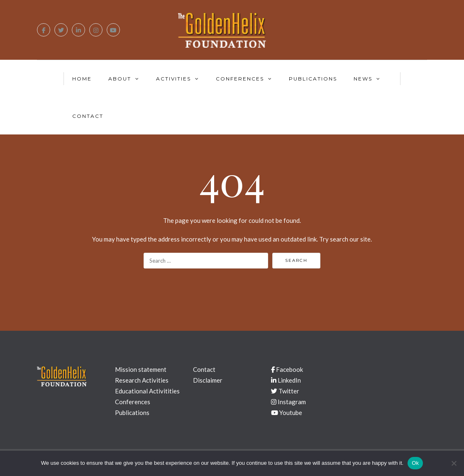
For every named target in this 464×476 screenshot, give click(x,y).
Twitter (285, 391)
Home (82, 79)
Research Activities (142, 380)
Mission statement (141, 369)
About (120, 79)
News (363, 79)
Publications (313, 79)
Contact (88, 116)
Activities (173, 79)
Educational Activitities (147, 391)
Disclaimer (208, 380)
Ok (415, 463)
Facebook (287, 369)
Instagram (288, 402)
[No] (454, 463)
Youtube (287, 413)
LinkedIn (286, 380)
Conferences (240, 79)
